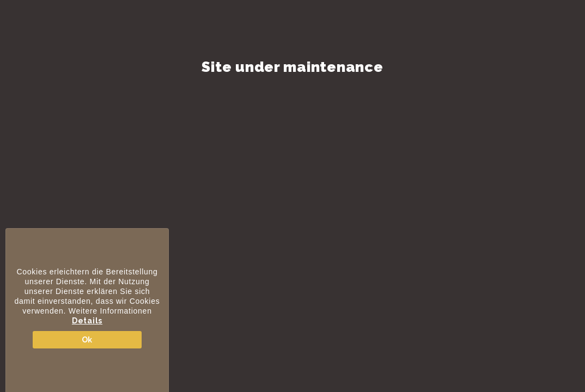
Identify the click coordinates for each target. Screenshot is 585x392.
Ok (87, 340)
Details (87, 321)
